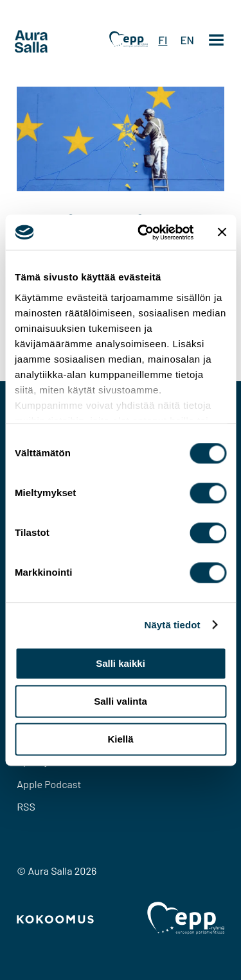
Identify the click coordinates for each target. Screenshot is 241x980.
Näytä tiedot (173, 625)
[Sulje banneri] (222, 232)
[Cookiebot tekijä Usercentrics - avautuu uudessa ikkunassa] (144, 232)
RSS (26, 806)
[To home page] (55, 42)
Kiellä (120, 739)
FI (163, 40)
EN (187, 40)
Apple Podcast (49, 784)
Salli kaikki (121, 663)
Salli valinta (121, 701)
